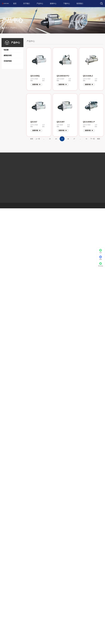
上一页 (38, 139)
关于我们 (26, 4)
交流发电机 (8, 61)
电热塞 (6, 50)
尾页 (99, 139)
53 (86, 139)
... (44, 139)
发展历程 (5, 169)
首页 (15, 4)
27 (74, 139)
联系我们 (80, 4)
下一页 (93, 139)
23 (50, 139)
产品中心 (40, 4)
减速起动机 (8, 55)
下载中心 (67, 4)
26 (68, 139)
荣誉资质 (5, 172)
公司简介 (5, 165)
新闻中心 (53, 4)
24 (56, 139)
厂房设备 (5, 176)
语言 (93, 4)
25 (62, 139)
